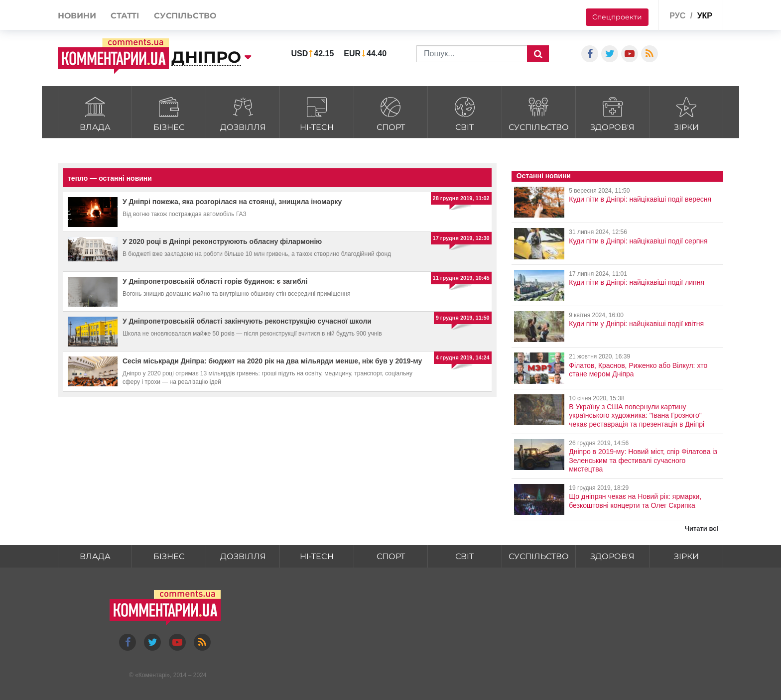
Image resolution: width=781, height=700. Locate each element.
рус (677, 16)
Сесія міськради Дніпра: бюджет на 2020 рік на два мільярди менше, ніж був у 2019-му (272, 361)
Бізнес (169, 113)
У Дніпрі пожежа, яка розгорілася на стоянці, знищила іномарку (232, 202)
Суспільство (539, 113)
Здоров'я (612, 113)
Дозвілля (243, 113)
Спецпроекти (617, 17)
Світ (464, 113)
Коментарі (153, 675)
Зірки (687, 113)
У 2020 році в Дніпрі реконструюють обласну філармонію (222, 241)
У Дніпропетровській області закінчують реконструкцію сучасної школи (247, 321)
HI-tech (317, 113)
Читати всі (702, 528)
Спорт (391, 113)
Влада (95, 113)
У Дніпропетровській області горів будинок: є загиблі (215, 281)
